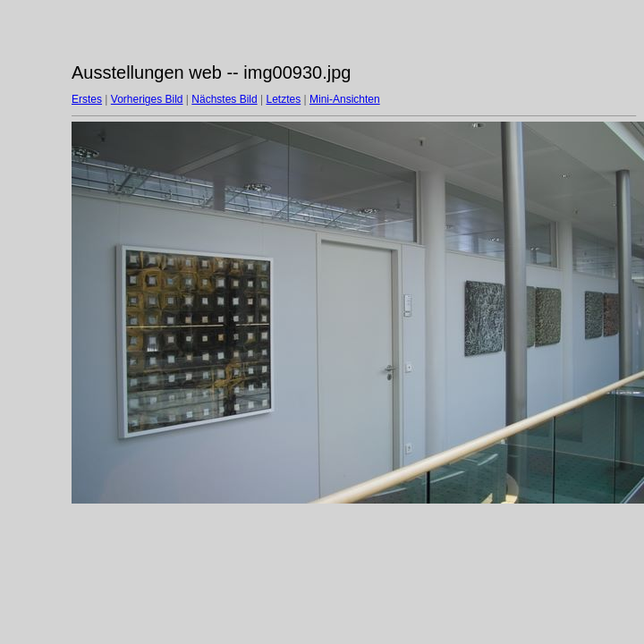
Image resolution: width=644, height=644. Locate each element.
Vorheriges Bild (147, 99)
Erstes (87, 99)
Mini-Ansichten (345, 99)
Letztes (284, 99)
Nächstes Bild (224, 99)
